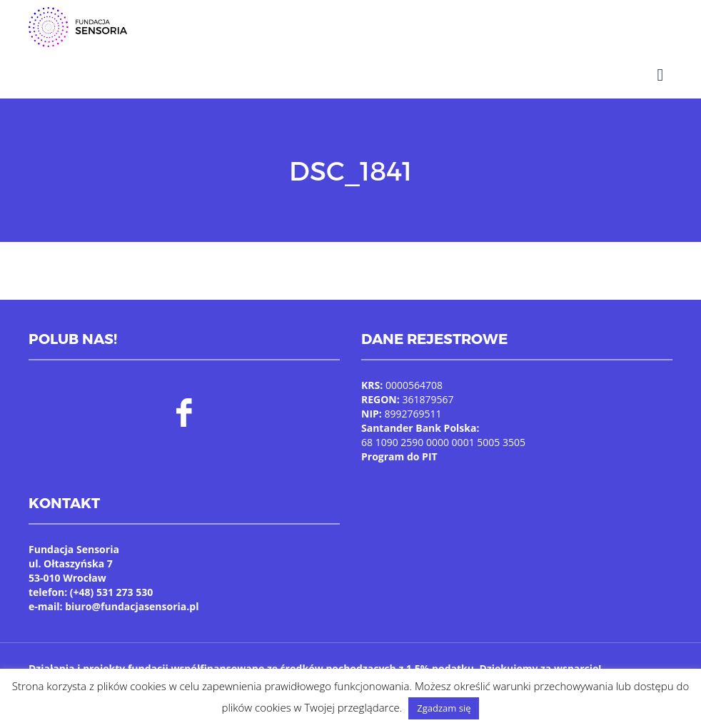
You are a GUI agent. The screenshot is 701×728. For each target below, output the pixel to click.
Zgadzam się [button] (444, 708)
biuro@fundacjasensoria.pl (132, 606)
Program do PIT (399, 456)
